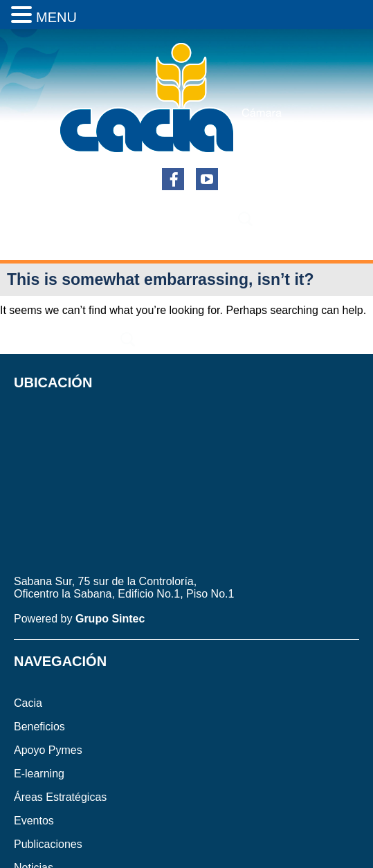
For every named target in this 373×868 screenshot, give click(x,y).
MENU (56, 17)
